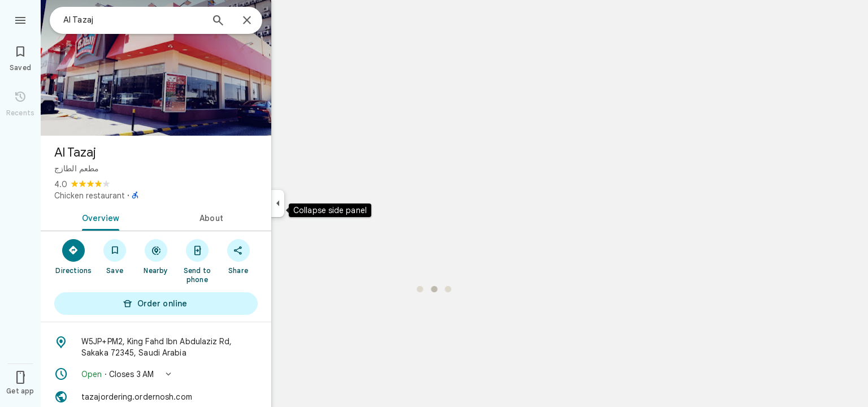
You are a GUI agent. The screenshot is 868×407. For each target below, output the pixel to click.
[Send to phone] (197, 261)
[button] (156, 374)
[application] (434, 203)
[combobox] (133, 20)
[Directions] (74, 256)
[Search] (218, 21)
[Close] (247, 21)
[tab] (98, 217)
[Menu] (20, 19)
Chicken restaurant (90, 196)
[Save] (115, 256)
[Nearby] (156, 256)
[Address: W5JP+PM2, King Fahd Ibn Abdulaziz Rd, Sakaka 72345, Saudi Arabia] (156, 347)
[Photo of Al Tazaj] (156, 68)
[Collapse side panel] (278, 203)
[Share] (238, 256)
